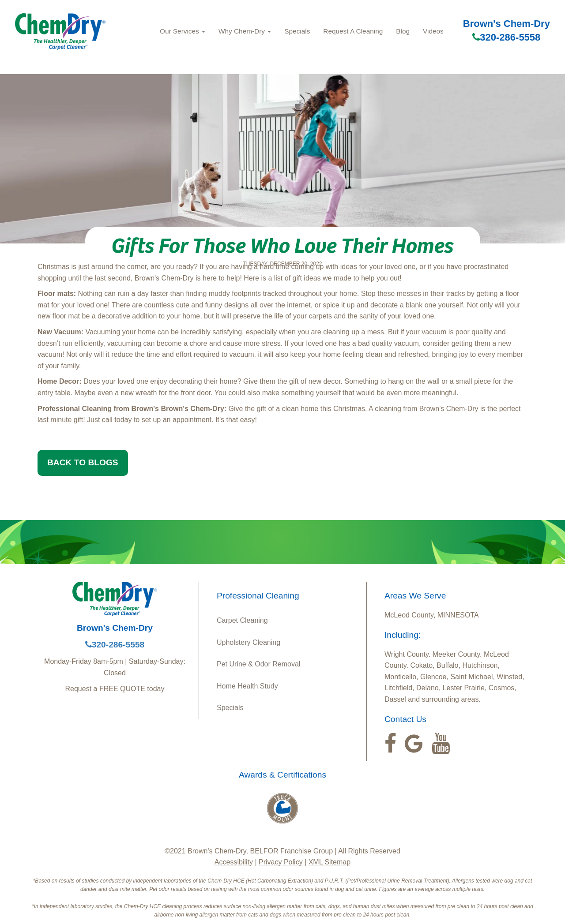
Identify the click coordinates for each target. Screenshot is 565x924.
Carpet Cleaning (242, 620)
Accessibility (234, 862)
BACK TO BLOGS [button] (83, 462)
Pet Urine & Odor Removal (258, 664)
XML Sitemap (330, 862)
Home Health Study (247, 686)
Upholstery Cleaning (249, 642)
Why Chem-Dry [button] (245, 31)
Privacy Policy (281, 862)
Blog (403, 31)
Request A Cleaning (353, 31)
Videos (433, 31)
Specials (297, 31)
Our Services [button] (183, 31)
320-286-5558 (506, 37)
